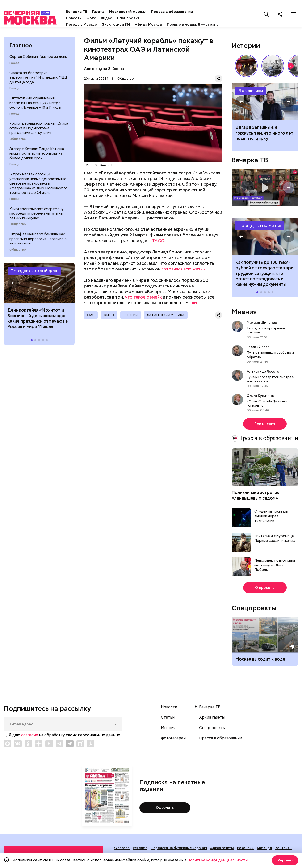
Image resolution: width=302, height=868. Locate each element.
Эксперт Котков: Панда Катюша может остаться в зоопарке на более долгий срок (37, 160)
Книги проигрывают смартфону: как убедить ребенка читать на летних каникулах (37, 220)
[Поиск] (266, 14)
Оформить (165, 814)
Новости (90, 18)
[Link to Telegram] (59, 750)
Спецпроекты (146, 18)
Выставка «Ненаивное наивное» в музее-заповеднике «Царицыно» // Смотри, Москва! (246, 72)
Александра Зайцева (104, 75)
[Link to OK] (28, 750)
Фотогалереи (173, 745)
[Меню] (294, 14)
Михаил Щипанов (262, 329)
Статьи (168, 724)
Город (14, 69)
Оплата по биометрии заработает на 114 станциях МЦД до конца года (38, 84)
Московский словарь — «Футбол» (265, 194)
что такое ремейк (143, 304)
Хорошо (284, 860)
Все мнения (265, 430)
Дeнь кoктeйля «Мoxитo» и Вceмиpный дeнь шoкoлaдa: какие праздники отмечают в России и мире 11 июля (38, 325)
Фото (107, 18)
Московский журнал (144, 12)
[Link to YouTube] (49, 750)
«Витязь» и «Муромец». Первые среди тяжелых (275, 545)
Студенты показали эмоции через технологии (271, 523)
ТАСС (158, 247)
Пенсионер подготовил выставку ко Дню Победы (275, 572)
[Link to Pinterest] (91, 750)
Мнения (244, 318)
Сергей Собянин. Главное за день (38, 63)
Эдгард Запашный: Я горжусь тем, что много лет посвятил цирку (265, 108)
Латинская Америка (172, 322)
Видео (123, 18)
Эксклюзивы (251, 97)
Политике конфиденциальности (218, 860)
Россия (135, 322)
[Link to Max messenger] (8, 750)
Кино (112, 322)
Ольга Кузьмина (261, 402)
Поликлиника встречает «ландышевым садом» (257, 502)
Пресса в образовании (188, 12)
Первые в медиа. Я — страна (108, 31)
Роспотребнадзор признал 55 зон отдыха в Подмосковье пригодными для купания (39, 135)
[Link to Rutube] (80, 750)
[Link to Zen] (39, 750)
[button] (13, 290)
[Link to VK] (18, 750)
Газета (114, 12)
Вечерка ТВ (93, 12)
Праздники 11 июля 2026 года (39, 290)
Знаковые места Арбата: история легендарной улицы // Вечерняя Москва (273, 72)
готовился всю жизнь (183, 275)
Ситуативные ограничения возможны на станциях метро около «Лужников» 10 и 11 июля (35, 109)
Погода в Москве (98, 25)
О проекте (265, 594)
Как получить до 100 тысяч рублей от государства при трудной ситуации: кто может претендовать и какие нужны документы (265, 243)
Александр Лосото (263, 378)
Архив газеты (212, 724)
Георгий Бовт (258, 354)
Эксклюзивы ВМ (132, 25)
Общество (18, 145)
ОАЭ (92, 322)
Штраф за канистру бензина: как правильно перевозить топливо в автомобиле (38, 245)
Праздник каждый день (34, 277)
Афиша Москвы (164, 25)
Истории (246, 52)
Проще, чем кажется (260, 232)
